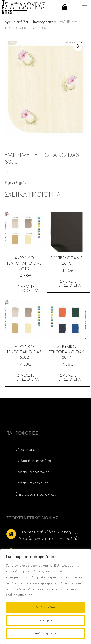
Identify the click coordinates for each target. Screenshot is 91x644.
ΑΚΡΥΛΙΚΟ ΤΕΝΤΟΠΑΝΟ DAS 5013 (24, 264)
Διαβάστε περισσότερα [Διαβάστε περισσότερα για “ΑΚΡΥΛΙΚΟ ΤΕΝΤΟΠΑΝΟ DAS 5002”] (26, 378)
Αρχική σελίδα (16, 22)
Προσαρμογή (45, 620)
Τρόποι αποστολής (32, 472)
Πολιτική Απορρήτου (34, 461)
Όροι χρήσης (28, 450)
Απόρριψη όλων (45, 633)
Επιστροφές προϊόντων (36, 494)
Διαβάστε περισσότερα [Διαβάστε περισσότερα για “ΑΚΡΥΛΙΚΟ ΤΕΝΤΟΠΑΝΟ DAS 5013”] (26, 289)
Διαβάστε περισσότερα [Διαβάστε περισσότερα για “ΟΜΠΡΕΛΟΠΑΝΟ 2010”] (68, 284)
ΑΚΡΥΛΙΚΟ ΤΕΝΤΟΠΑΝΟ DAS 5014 (67, 352)
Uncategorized (44, 22)
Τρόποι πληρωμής (32, 483)
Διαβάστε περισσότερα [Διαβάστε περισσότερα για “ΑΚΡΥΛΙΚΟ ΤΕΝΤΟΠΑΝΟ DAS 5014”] (68, 378)
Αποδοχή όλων (45, 607)
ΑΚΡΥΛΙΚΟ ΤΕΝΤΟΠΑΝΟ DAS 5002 (24, 352)
